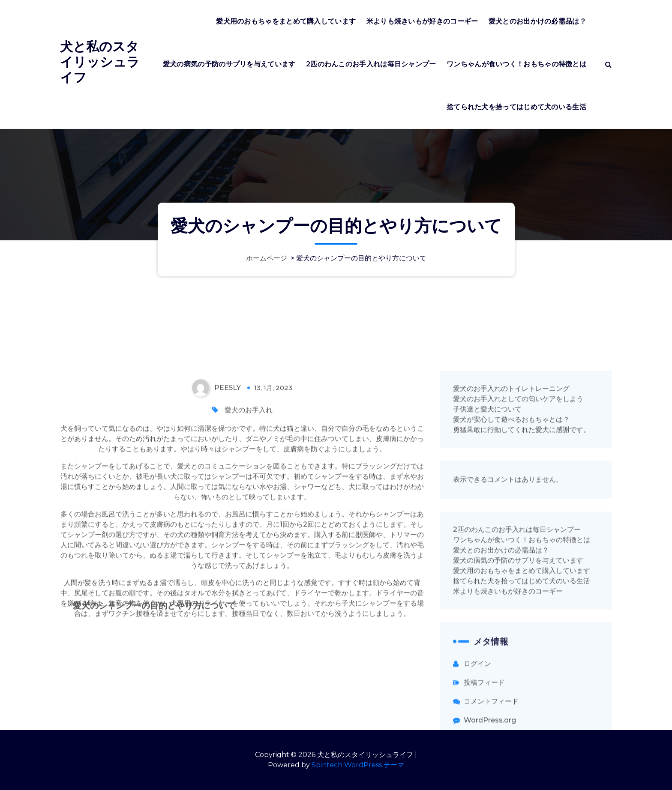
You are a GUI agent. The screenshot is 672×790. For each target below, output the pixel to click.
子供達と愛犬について (487, 525)
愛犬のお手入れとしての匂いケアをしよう (518, 515)
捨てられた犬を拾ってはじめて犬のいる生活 (516, 107)
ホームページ (267, 258)
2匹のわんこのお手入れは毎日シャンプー (371, 64)
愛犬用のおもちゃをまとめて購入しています (286, 21)
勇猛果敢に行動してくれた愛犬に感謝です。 (522, 546)
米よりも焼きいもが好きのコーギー (422, 21)
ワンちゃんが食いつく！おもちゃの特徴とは (516, 64)
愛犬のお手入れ (249, 526)
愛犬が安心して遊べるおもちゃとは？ (511, 535)
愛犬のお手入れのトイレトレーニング (511, 504)
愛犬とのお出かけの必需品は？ (537, 21)
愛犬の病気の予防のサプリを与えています (229, 64)
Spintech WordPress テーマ (358, 765)
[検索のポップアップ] (608, 64)
